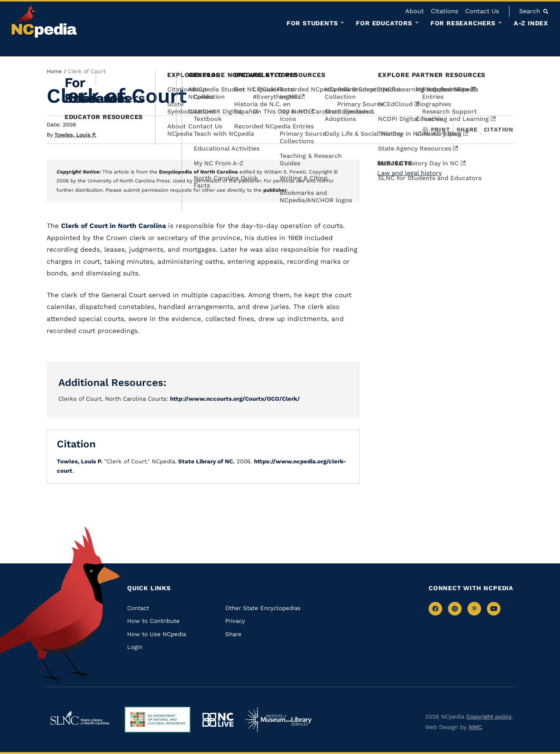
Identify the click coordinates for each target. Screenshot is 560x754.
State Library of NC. (206, 461)
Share (467, 130)
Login (135, 647)
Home (54, 71)
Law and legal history (409, 173)
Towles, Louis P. (75, 135)
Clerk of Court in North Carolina (115, 226)
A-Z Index (531, 23)
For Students (312, 23)
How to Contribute (153, 621)
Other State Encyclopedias (263, 608)
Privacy (235, 621)
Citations (444, 11)
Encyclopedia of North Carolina (199, 172)
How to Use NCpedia (157, 634)
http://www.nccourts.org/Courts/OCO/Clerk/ (235, 399)
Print (436, 130)
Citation (499, 130)
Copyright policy (489, 717)
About (415, 11)
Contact (138, 608)
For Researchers (463, 23)
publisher (275, 190)
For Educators (384, 23)
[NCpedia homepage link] (44, 21)
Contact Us (482, 11)
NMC (475, 727)
